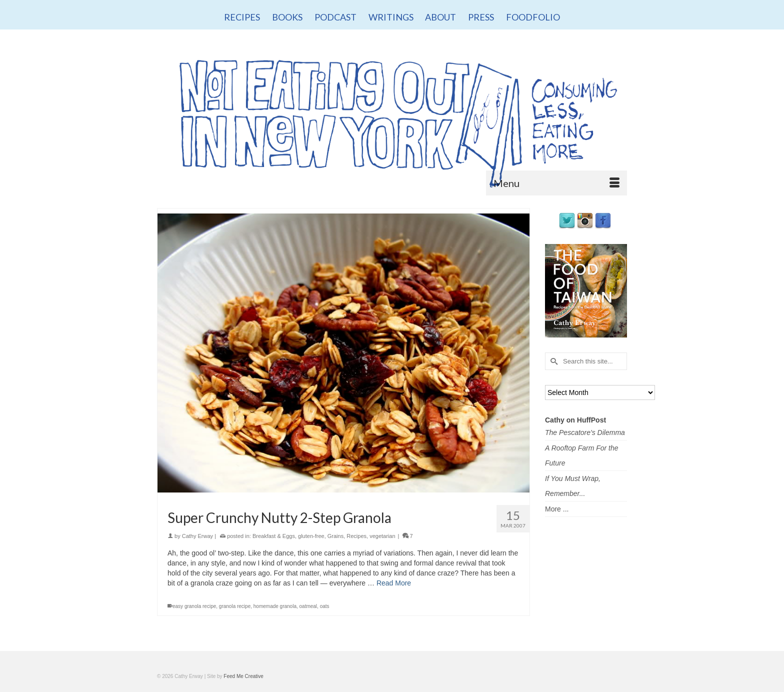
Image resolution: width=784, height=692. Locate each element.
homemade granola (275, 606)
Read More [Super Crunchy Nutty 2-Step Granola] (394, 583)
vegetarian (382, 536)
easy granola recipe (194, 606)
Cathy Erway (197, 536)
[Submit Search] (552, 361)
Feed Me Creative (243, 676)
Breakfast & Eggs (274, 536)
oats (325, 606)
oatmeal (308, 606)
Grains (335, 536)
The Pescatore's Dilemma (585, 432)
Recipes (356, 536)
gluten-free (311, 536)
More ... (557, 509)
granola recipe (235, 606)
